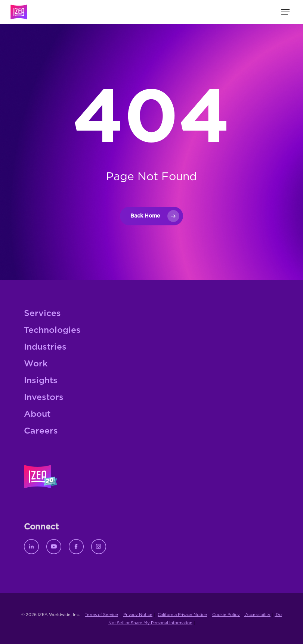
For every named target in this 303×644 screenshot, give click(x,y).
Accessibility (257, 615)
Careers (41, 431)
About (37, 414)
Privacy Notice (138, 615)
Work (36, 364)
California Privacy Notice (182, 615)
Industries (45, 347)
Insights (41, 381)
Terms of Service (101, 615)
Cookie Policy (226, 615)
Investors (44, 398)
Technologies (52, 330)
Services (42, 314)
